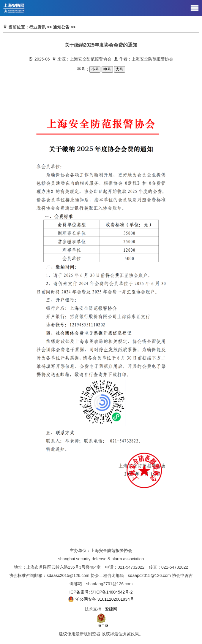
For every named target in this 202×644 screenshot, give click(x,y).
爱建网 (111, 609)
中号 (107, 69)
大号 (120, 69)
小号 (95, 69)
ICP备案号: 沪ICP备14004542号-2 (101, 592)
